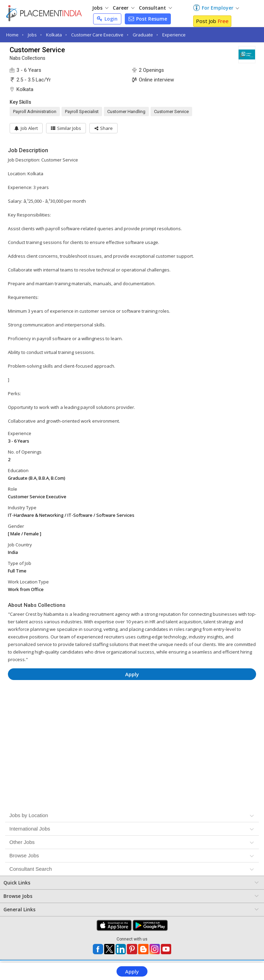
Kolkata (54, 35)
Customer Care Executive (97, 35)
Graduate (143, 35)
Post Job (212, 21)
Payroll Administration (35, 112)
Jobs (100, 8)
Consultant (155, 8)
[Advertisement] (132, 706)
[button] (107, 128)
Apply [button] (132, 674)
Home (12, 35)
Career (124, 8)
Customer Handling (126, 112)
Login (107, 19)
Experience (174, 35)
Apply (132, 971)
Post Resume (148, 19)
